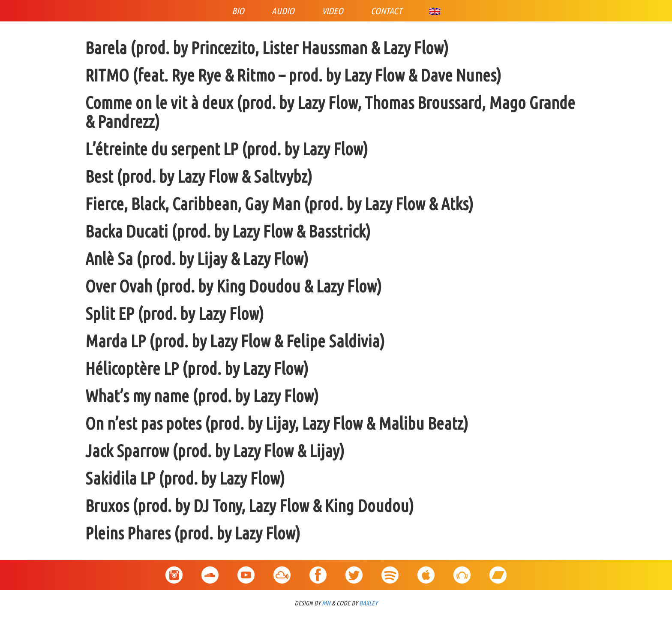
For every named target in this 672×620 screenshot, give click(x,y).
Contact (386, 11)
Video (333, 11)
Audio (283, 11)
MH (326, 603)
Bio (238, 11)
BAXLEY (368, 603)
